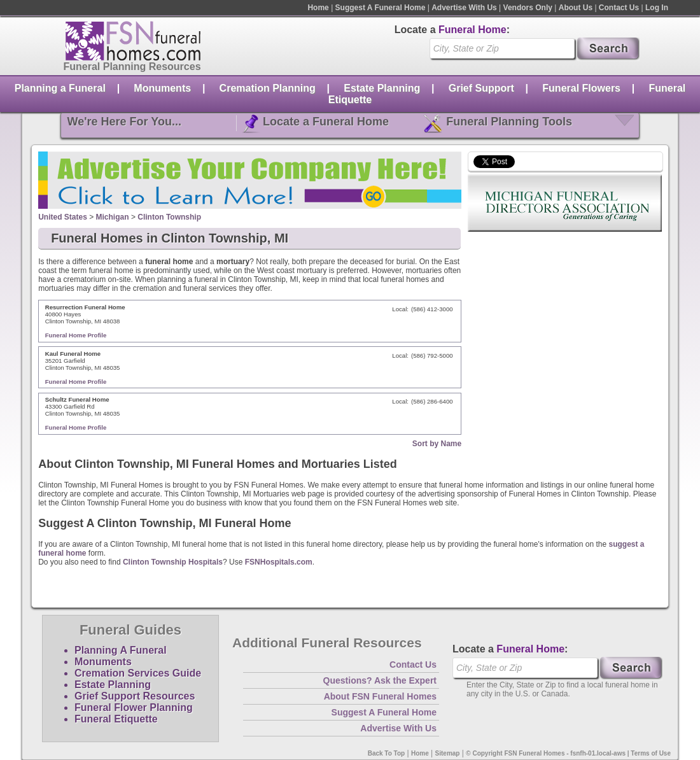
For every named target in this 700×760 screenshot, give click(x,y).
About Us (576, 8)
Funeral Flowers (581, 88)
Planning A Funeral (121, 650)
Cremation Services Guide (138, 673)
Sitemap (448, 753)
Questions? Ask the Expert (380, 680)
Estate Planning (382, 88)
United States (63, 217)
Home (318, 8)
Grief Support (481, 88)
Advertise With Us (464, 8)
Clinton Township (169, 217)
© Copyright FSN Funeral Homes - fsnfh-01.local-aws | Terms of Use (568, 753)
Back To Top (387, 753)
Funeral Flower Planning (134, 707)
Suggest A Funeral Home (381, 8)
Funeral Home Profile (76, 335)
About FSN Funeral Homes (380, 696)
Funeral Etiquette (116, 719)
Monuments (162, 88)
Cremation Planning (268, 88)
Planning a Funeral (60, 88)
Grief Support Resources (135, 696)
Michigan (113, 217)
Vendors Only (528, 8)
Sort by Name (437, 444)
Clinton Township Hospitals (173, 562)
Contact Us (619, 8)
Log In (657, 8)
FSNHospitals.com (279, 562)
